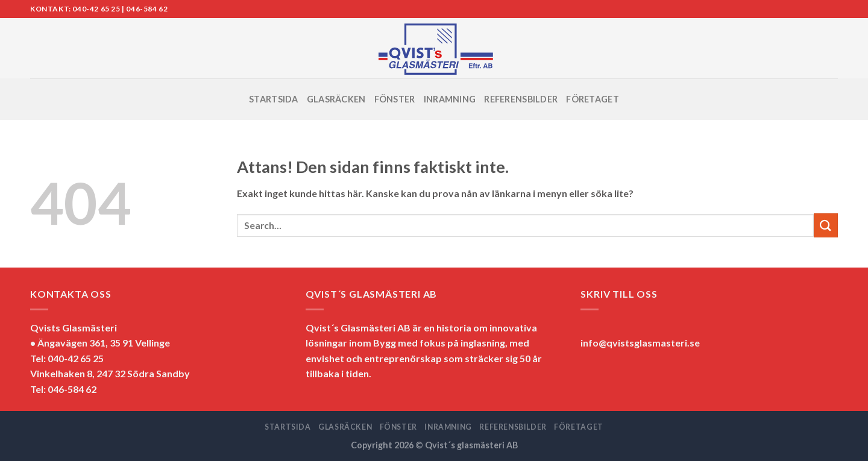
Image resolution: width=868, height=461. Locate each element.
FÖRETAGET (593, 99)
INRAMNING (450, 99)
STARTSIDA (274, 99)
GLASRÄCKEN (336, 99)
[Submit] (826, 225)
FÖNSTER (395, 99)
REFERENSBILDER (521, 99)
